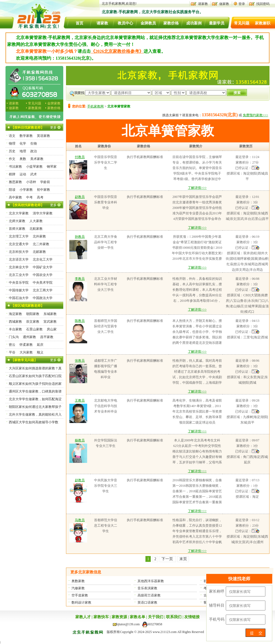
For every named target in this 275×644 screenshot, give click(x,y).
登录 (242, 4)
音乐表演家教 (147, 588)
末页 (183, 559)
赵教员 (80, 197)
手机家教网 (95, 106)
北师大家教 (17, 221)
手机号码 (217, 619)
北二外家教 (41, 244)
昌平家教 (47, 337)
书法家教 (15, 167)
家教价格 (171, 23)
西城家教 (15, 322)
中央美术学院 (43, 283)
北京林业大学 (19, 267)
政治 (34, 151)
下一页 (168, 559)
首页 (79, 23)
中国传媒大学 (19, 290)
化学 (23, 143)
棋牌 (12, 174)
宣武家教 (50, 322)
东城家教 (50, 314)
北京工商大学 (43, 290)
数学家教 (26, 136)
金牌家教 (54, 103)
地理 (23, 151)
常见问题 (242, 23)
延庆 (40, 345)
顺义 (40, 352)
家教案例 (35, 108)
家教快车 (101, 617)
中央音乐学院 (19, 283)
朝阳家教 (33, 314)
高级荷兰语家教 (149, 595)
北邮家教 (39, 252)
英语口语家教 (147, 602)
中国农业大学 (43, 275)
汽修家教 (78, 588)
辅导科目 (217, 605)
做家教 (224, 4)
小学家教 (26, 190)
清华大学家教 (43, 213)
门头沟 (14, 337)
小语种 (31, 182)
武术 (34, 174)
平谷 (12, 352)
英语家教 (43, 136)
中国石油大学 (19, 298)
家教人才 (83, 617)
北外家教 (39, 236)
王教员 (80, 400)
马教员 (80, 520)
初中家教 (43, 190)
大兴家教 (26, 352)
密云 (12, 345)
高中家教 (15, 197)
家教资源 (119, 617)
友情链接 (192, 617)
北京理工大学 (19, 236)
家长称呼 (217, 591)
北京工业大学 (19, 275)
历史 (12, 151)
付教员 (80, 157)
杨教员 (80, 440)
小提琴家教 (34, 167)
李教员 (80, 279)
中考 (29, 197)
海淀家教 (15, 314)
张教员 (80, 361)
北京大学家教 (19, 213)
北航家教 (36, 229)
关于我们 (156, 617)
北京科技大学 (19, 252)
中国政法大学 (43, 298)
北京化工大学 (43, 259)
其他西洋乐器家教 (151, 581)
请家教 (203, 4)
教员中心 (125, 23)
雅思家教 (15, 182)
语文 (12, 136)
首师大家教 (17, 229)
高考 (40, 197)
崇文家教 (33, 322)
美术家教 (37, 159)
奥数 (23, 159)
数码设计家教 (81, 602)
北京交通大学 (19, 244)
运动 (23, 174)
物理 (12, 143)
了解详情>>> (197, 188)
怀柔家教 (26, 345)
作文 (12, 159)
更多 (53, 128)
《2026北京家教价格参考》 (117, 51)
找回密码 (263, 4)
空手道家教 (80, 595)
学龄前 (45, 182)
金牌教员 (148, 23)
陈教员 (80, 321)
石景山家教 (34, 329)
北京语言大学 (19, 259)
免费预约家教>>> (255, 115)
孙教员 (80, 237)
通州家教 (29, 337)
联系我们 (174, 617)
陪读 (12, 190)
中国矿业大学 (43, 267)
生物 (34, 143)
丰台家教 (15, 329)
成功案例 (194, 23)
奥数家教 (78, 581)
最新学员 (217, 23)
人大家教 (36, 221)
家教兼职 (263, 23)
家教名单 (137, 617)
